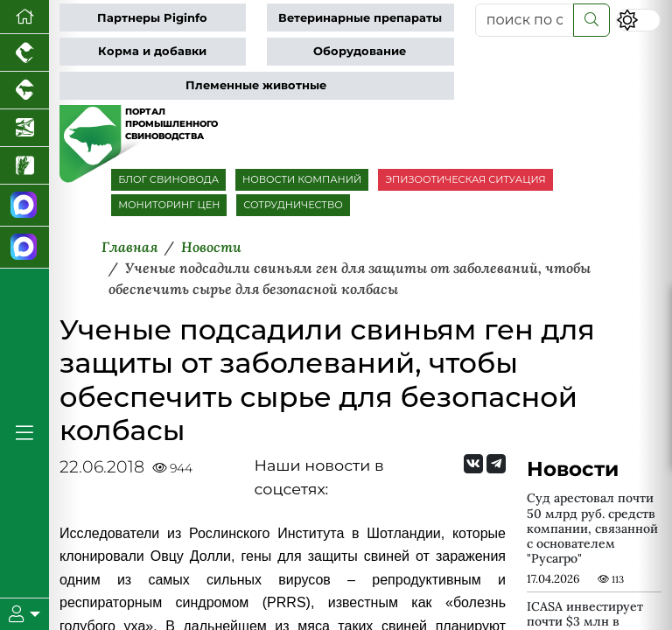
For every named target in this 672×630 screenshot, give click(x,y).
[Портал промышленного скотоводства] (24, 91)
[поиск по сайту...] (525, 20)
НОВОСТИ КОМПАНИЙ (302, 179)
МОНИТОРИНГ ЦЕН (169, 205)
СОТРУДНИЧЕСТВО (293, 205)
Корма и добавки (152, 51)
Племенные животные (256, 85)
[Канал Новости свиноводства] (24, 206)
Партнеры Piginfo (152, 18)
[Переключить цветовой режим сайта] (638, 20)
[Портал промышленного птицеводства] (24, 53)
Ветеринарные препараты (360, 18)
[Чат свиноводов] (24, 248)
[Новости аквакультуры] (24, 128)
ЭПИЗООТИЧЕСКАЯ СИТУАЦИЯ (465, 179)
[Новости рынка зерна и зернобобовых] (24, 166)
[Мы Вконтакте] (473, 464)
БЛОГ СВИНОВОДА (168, 179)
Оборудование (360, 51)
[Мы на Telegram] (496, 464)
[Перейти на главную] (24, 17)
